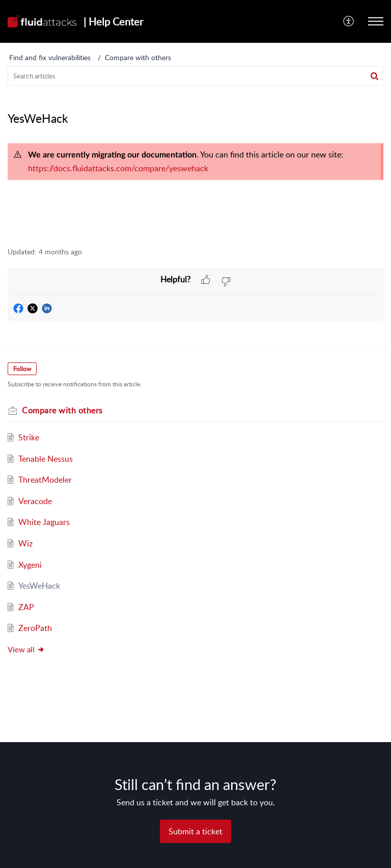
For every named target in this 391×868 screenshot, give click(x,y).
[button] (349, 21)
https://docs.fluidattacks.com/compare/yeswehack (118, 168)
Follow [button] (22, 369)
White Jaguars (44, 522)
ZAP (26, 607)
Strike (29, 437)
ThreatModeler (45, 480)
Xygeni (30, 565)
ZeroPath (35, 628)
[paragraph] (195, 162)
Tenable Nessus (46, 459)
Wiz (25, 543)
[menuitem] (349, 21)
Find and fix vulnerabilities (50, 57)
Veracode (35, 501)
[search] (195, 76)
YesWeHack (39, 586)
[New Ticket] (195, 831)
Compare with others (138, 57)
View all (26, 649)
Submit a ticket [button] (195, 831)
